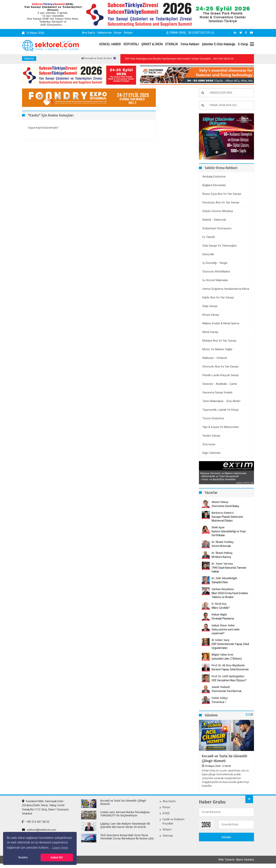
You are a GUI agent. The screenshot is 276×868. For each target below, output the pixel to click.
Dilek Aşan (218, 527)
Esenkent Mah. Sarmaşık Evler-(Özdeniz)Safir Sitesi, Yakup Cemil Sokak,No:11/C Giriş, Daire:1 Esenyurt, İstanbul (46, 807)
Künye (118, 33)
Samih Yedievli (221, 687)
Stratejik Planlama (223, 619)
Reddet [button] (23, 857)
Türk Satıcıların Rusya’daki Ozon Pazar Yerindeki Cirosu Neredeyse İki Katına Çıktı (127, 837)
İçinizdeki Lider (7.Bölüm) (227, 659)
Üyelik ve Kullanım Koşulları (174, 821)
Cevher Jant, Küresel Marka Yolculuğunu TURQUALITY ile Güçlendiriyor (125, 814)
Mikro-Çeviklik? (221, 608)
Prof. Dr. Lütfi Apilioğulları (228, 676)
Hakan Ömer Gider (223, 626)
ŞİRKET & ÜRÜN (152, 44)
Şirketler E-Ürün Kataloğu (219, 44)
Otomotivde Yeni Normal (226, 691)
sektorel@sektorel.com (39, 830)
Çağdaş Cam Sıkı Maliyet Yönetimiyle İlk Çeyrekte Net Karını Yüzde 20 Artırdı (125, 825)
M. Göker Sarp (221, 640)
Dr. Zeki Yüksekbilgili (224, 578)
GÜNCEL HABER (110, 44)
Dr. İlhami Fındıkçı (223, 542)
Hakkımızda (104, 33)
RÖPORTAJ (131, 44)
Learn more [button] (60, 848)
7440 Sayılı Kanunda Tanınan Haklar (229, 570)
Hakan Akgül (219, 615)
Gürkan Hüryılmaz (223, 589)
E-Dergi (243, 44)
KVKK (166, 813)
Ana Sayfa (88, 33)
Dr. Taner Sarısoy (222, 564)
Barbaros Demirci (223, 513)
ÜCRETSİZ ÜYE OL (202, 33)
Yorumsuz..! (219, 702)
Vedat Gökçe (220, 698)
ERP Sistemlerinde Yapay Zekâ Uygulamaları (230, 646)
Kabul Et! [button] (57, 857)
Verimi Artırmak (221, 546)
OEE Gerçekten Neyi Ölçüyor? (229, 680)
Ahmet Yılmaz (220, 502)
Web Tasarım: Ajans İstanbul (236, 860)
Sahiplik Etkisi (220, 582)
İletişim (128, 33)
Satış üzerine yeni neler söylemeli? (226, 631)
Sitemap (168, 836)
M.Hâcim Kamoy (221, 557)
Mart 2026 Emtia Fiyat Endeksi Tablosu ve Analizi (230, 595)
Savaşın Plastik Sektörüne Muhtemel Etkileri (227, 519)
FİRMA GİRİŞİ (176, 33)
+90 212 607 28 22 (36, 822)
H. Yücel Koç (219, 604)
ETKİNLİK (172, 44)
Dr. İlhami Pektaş (222, 553)
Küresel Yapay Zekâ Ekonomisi (230, 669)
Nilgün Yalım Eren (222, 655)
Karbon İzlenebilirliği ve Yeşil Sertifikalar (229, 533)
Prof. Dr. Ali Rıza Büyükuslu (228, 665)
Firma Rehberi (190, 44)
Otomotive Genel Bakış (225, 506)
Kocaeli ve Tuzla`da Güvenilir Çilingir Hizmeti (225, 759)
